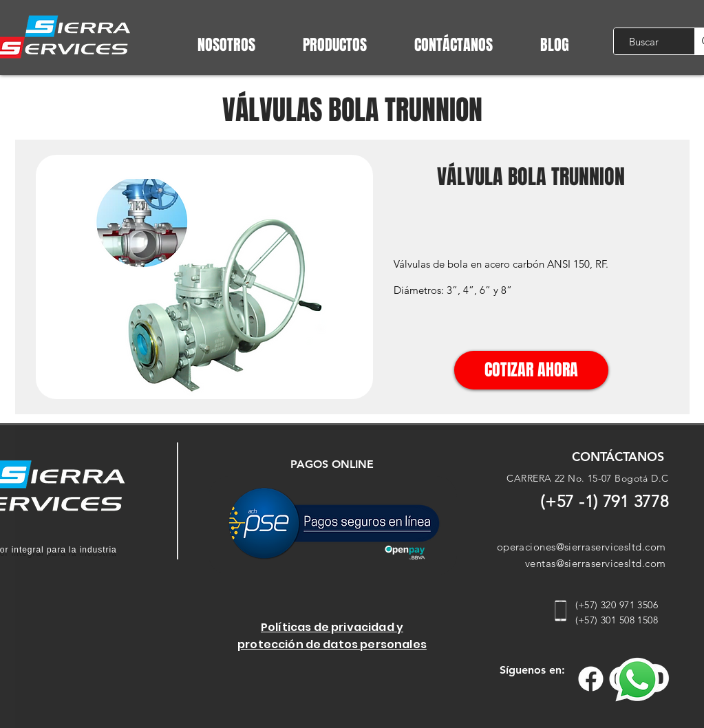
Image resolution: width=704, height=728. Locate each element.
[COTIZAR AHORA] (531, 370)
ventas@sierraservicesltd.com (596, 563)
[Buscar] (644, 41)
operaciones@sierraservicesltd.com (582, 547)
